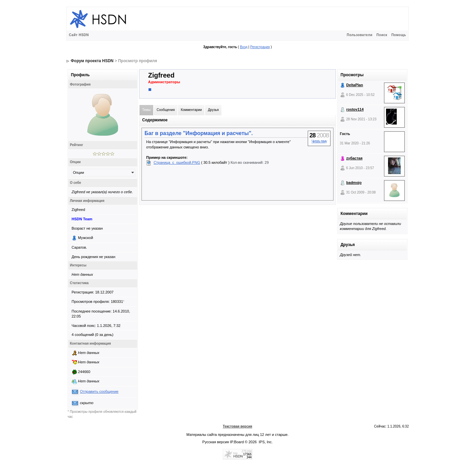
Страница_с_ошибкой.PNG (177, 162)
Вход (244, 47)
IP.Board (237, 442)
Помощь (399, 35)
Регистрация (260, 47)
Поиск (382, 35)
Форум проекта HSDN (92, 61)
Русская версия (216, 442)
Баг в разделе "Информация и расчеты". (199, 133)
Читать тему (319, 141)
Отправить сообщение (99, 391)
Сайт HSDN (79, 35)
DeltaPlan (355, 85)
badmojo (354, 183)
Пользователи (359, 35)
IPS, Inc (265, 442)
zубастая (354, 158)
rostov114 (355, 109)
